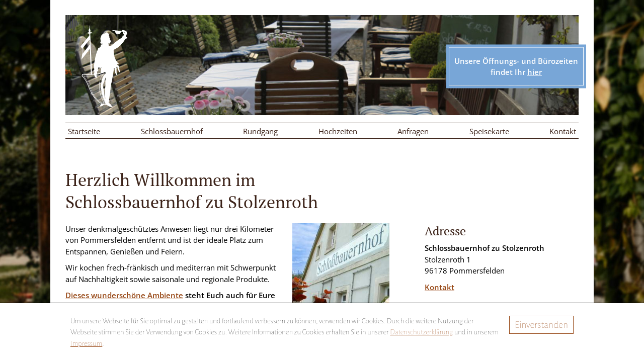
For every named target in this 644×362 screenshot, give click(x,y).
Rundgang (260, 131)
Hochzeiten (338, 131)
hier (535, 72)
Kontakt (563, 131)
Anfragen (413, 131)
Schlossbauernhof (172, 131)
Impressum (86, 344)
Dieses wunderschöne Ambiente (124, 295)
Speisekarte (489, 131)
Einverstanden (541, 325)
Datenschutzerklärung (421, 332)
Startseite (84, 131)
